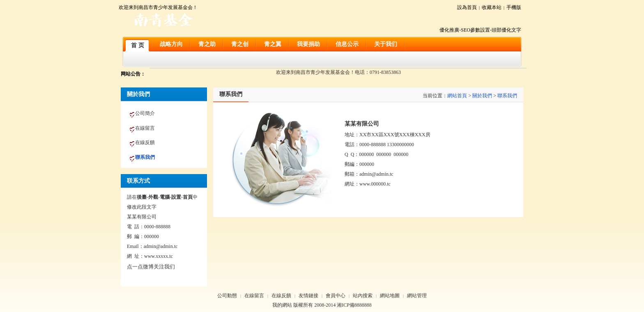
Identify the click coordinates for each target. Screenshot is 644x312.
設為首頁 (467, 7)
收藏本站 (492, 7)
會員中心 (336, 296)
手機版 (514, 7)
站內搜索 (363, 296)
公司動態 (227, 296)
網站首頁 (457, 96)
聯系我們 (507, 96)
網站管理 (417, 296)
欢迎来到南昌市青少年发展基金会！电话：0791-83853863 (338, 72)
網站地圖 (390, 296)
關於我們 (482, 96)
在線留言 (254, 296)
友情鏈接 (308, 296)
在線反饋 (281, 296)
